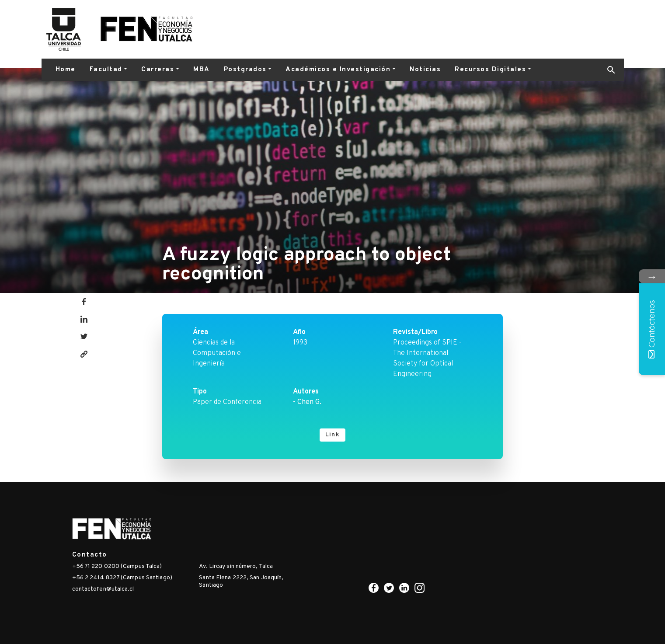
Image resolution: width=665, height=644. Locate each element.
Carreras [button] (158, 70)
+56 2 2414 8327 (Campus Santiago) (122, 578)
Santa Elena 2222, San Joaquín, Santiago (241, 581)
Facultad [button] (106, 70)
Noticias (425, 70)
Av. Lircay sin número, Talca (236, 566)
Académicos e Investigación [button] (338, 70)
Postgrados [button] (245, 70)
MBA (202, 70)
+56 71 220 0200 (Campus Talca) (117, 566)
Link (332, 435)
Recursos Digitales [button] (490, 70)
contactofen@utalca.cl (103, 589)
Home (66, 70)
